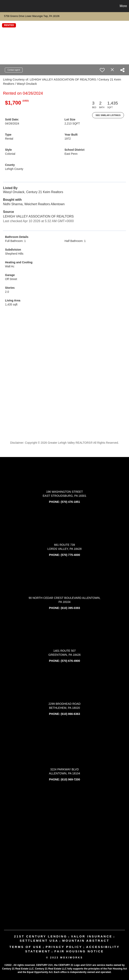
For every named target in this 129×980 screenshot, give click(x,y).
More (123, 6)
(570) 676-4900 (70, 661)
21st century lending (41, 936)
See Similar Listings (108, 115)
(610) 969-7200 (70, 779)
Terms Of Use (25, 947)
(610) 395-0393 (70, 608)
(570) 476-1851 (70, 502)
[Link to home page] (5, 6)
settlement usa (39, 941)
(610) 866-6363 (70, 714)
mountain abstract (86, 941)
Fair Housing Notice (79, 951)
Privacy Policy (64, 947)
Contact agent (14, 70)
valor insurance (92, 936)
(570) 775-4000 (70, 555)
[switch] (102, 70)
